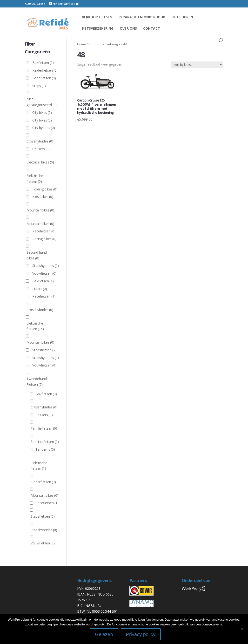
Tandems (45, 449)
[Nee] (242, 629)
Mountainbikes (40, 210)
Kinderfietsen (45, 70)
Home (81, 44)
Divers (40, 289)
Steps (39, 86)
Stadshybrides (46, 266)
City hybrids (44, 128)
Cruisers (41, 149)
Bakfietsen (43, 63)
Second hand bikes (37, 255)
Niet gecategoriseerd (42, 102)
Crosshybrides (40, 141)
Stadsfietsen (44, 350)
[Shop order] (197, 65)
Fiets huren (182, 17)
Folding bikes (45, 189)
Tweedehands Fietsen (37, 382)
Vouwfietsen (44, 273)
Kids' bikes (43, 197)
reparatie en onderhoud (142, 17)
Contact (152, 29)
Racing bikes (44, 239)
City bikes (42, 112)
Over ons (128, 29)
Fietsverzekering (98, 29)
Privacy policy (141, 634)
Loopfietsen (44, 78)
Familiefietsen (44, 428)
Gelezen (104, 634)
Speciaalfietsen (45, 442)
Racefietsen (44, 231)
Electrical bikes (40, 162)
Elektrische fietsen (35, 179)
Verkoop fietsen (97, 17)
